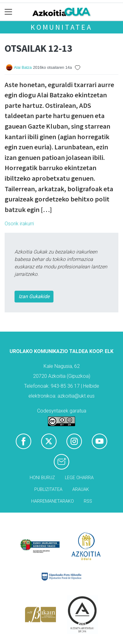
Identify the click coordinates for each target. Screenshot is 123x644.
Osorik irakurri (19, 224)
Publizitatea (48, 490)
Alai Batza (23, 67)
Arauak (81, 490)
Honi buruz (42, 478)
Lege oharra (79, 478)
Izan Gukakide (34, 296)
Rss (88, 501)
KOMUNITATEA (61, 27)
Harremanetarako (53, 501)
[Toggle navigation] (8, 12)
